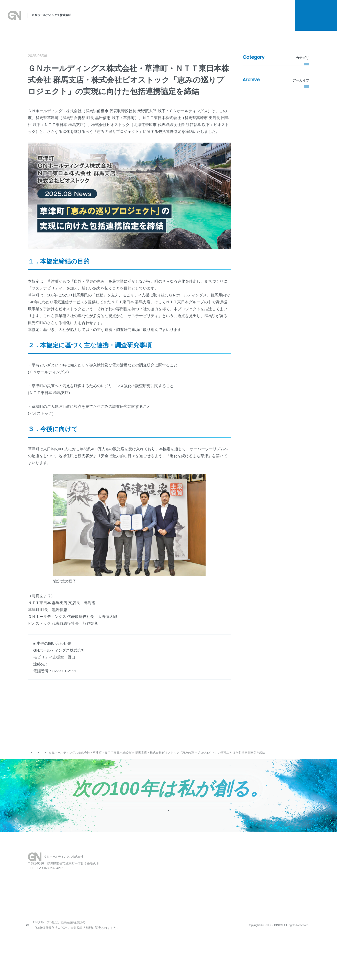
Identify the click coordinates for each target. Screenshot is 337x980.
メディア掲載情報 (260, 107)
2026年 (252, 164)
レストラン (207, 876)
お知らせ (280, 20)
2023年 (252, 202)
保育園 (204, 884)
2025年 (252, 177)
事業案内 (186, 20)
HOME (164, 876)
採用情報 (252, 20)
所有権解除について (263, 11)
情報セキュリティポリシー (277, 916)
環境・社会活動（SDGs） (117, 56)
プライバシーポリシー (273, 884)
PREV (66, 720)
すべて (251, 69)
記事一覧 (125, 720)
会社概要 (230, 20)
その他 (251, 132)
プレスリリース (63, 56)
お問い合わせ (236, 884)
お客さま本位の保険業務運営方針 (282, 908)
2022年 (252, 215)
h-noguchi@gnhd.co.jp (68, 666)
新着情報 (87, 56)
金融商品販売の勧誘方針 (275, 900)
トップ (32, 761)
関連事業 (208, 20)
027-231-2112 (44, 903)
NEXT (193, 720)
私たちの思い (121, 20)
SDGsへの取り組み (156, 20)
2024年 (252, 189)
